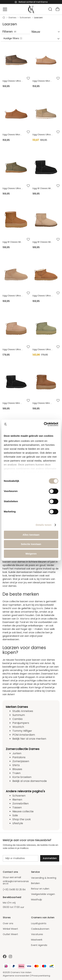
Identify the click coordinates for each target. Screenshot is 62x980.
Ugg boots (37, 608)
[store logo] (31, 9)
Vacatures (37, 934)
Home (4, 18)
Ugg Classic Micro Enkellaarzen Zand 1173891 (43, 81)
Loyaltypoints (39, 923)
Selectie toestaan (31, 544)
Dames (13, 18)
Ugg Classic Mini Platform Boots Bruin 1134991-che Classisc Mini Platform (43, 403)
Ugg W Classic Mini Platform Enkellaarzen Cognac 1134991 (13, 242)
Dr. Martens (23, 619)
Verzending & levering (44, 878)
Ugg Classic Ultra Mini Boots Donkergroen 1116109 (13, 188)
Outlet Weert (10, 934)
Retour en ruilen (40, 889)
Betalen (35, 883)
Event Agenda (39, 945)
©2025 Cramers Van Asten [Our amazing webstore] (17, 972)
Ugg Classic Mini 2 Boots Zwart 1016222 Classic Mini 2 (13, 403)
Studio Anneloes (23, 711)
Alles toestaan (31, 535)
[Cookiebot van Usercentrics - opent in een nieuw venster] (44, 424)
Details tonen (44, 525)
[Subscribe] (50, 858)
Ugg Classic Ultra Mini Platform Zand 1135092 (13, 349)
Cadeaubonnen (40, 929)
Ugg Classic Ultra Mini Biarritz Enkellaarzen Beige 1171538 (43, 135)
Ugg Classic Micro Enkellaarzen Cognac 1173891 (13, 135)
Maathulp (37, 900)
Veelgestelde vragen (43, 894)
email (18, 877)
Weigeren (31, 554)
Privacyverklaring (41, 976)
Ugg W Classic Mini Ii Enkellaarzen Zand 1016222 (43, 242)
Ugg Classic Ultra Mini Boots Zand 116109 (13, 296)
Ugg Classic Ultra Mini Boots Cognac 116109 (43, 296)
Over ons (8, 923)
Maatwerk (37, 940)
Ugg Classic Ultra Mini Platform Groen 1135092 (43, 349)
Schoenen (25, 18)
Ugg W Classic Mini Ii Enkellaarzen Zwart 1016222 (43, 188)
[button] (28, 78)
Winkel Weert (10, 929)
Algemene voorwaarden (16, 976)
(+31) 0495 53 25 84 (14, 890)
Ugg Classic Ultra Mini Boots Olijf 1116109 (13, 81)
